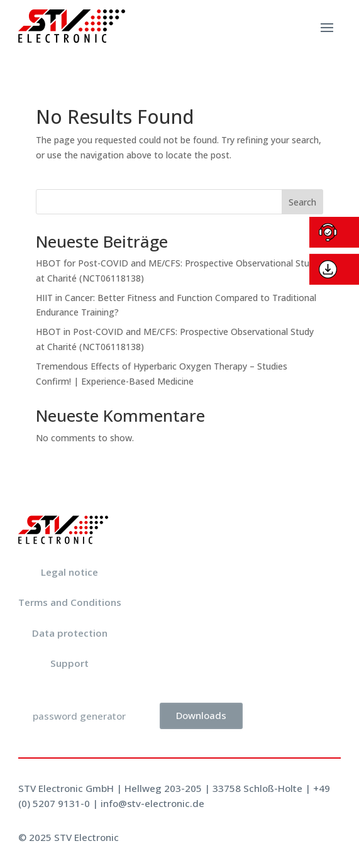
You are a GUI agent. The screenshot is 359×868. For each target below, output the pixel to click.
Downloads (201, 715)
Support (69, 663)
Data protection (70, 633)
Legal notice (69, 572)
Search (302, 202)
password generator (79, 716)
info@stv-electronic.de (152, 803)
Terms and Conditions (70, 602)
